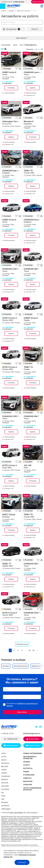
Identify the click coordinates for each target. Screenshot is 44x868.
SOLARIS (5, 786)
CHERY (4, 773)
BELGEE (5, 766)
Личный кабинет (34, 739)
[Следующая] (37, 650)
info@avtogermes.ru (32, 733)
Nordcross (5, 763)
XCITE (4, 757)
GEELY (4, 760)
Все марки (21, 38)
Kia (2, 792)
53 (30, 650)
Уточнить (11, 88)
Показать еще (22, 644)
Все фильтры (11, 29)
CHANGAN (6, 776)
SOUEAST (5, 806)
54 (33, 650)
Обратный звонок (12, 745)
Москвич (5, 802)
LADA (3, 753)
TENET (4, 770)
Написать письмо (34, 745)
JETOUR (5, 783)
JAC (3, 799)
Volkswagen (6, 809)
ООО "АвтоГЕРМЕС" (16, 813)
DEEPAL (5, 779)
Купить (33, 88)
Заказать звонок (38, 2)
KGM (3, 796)
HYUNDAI (5, 789)
